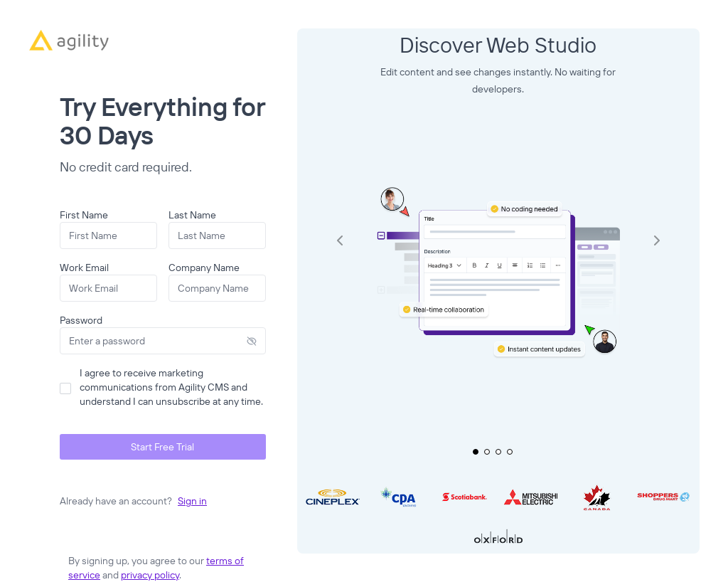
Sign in (192, 501)
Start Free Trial (162, 447)
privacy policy (150, 575)
